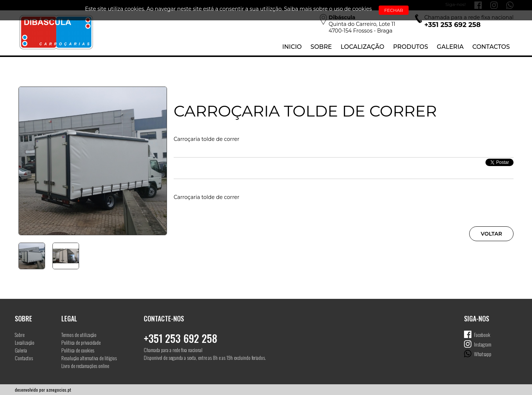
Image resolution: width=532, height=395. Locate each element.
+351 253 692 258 (180, 338)
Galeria (450, 47)
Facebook (482, 335)
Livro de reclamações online (85, 366)
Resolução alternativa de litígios (89, 358)
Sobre (321, 47)
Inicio (292, 47)
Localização (362, 47)
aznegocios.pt (59, 390)
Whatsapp (483, 354)
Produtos (411, 47)
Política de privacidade (81, 342)
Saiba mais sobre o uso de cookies (328, 9)
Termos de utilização (79, 335)
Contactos (491, 47)
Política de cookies (78, 350)
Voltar (491, 234)
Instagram (483, 344)
